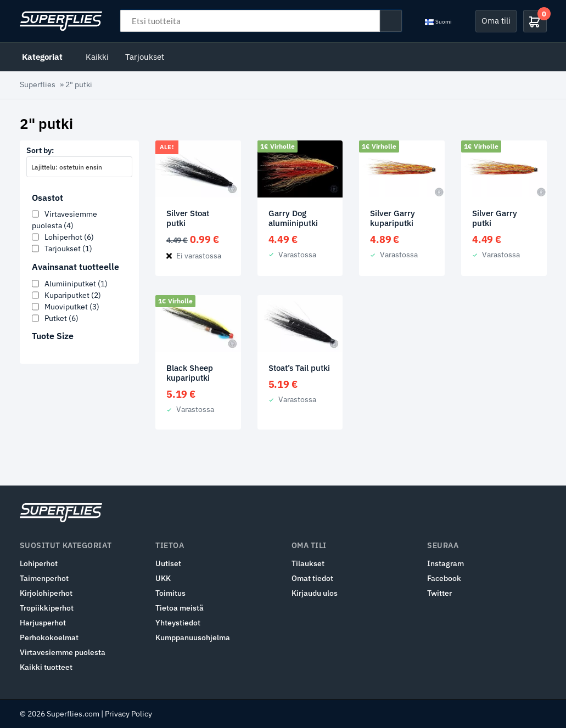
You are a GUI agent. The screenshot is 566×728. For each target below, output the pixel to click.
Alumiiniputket (76, 284)
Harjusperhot (43, 623)
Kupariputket (73, 295)
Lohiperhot (69, 237)
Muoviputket (72, 307)
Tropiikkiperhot (47, 608)
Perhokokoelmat (49, 637)
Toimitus (170, 593)
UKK (163, 578)
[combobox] (79, 167)
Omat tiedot (312, 578)
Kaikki (97, 57)
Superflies (38, 84)
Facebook (444, 578)
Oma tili (496, 21)
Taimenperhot (44, 578)
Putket (61, 318)
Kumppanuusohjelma (193, 637)
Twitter (439, 593)
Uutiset (168, 563)
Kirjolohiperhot (46, 593)
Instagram (445, 563)
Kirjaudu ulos (315, 593)
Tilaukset (308, 563)
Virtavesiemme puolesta (63, 652)
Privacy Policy (128, 714)
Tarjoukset (145, 57)
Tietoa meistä (180, 608)
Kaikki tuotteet (46, 667)
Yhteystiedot (178, 623)
